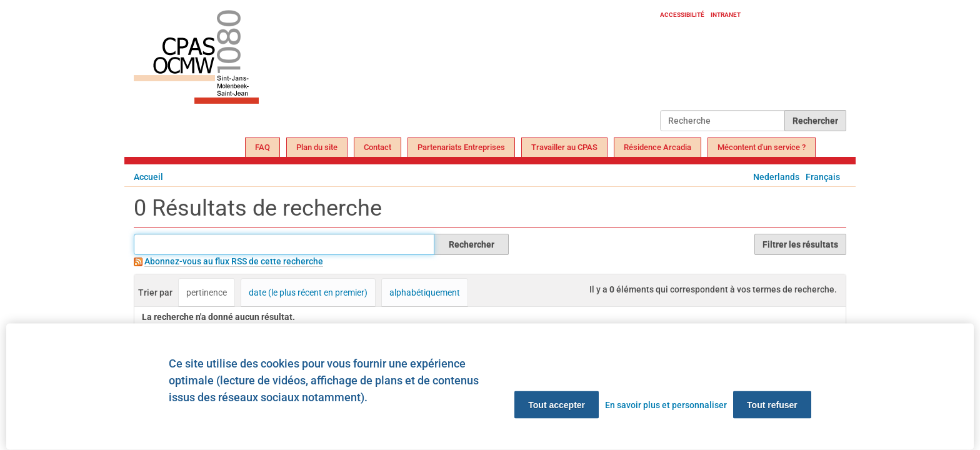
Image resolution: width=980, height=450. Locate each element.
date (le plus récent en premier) (308, 292)
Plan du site (317, 147)
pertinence (207, 292)
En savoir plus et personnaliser (666, 405)
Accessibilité (682, 15)
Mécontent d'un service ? (762, 147)
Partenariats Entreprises (461, 147)
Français (823, 177)
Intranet (726, 15)
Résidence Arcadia (657, 147)
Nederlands (776, 177)
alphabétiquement (425, 292)
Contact (377, 147)
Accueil (148, 177)
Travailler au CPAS (564, 147)
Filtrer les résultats (800, 244)
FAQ (262, 147)
